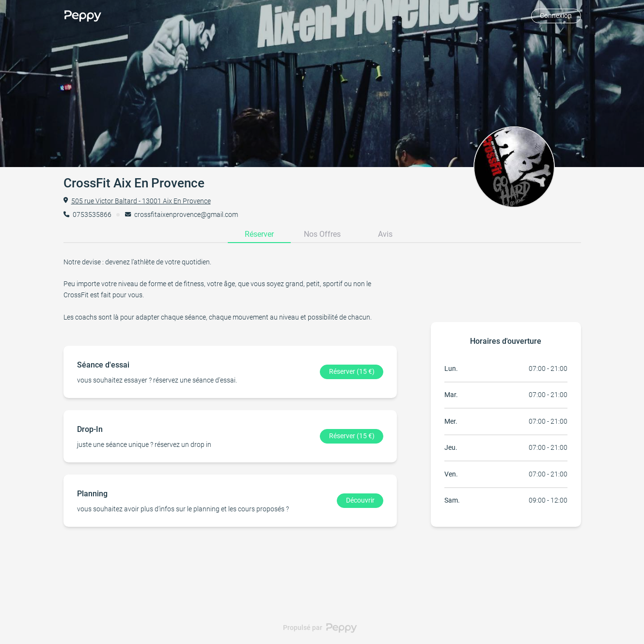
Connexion (556, 15)
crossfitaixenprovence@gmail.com (186, 215)
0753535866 (92, 215)
